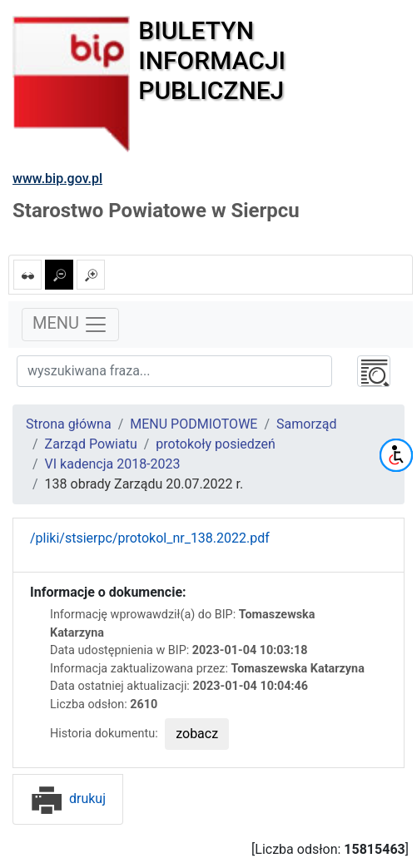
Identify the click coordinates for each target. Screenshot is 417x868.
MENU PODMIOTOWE (194, 424)
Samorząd (306, 424)
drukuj (68, 799)
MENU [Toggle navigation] (70, 325)
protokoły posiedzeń (216, 444)
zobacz (197, 734)
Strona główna (69, 424)
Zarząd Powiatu (91, 444)
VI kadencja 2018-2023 (113, 464)
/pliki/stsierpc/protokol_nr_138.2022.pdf (150, 538)
